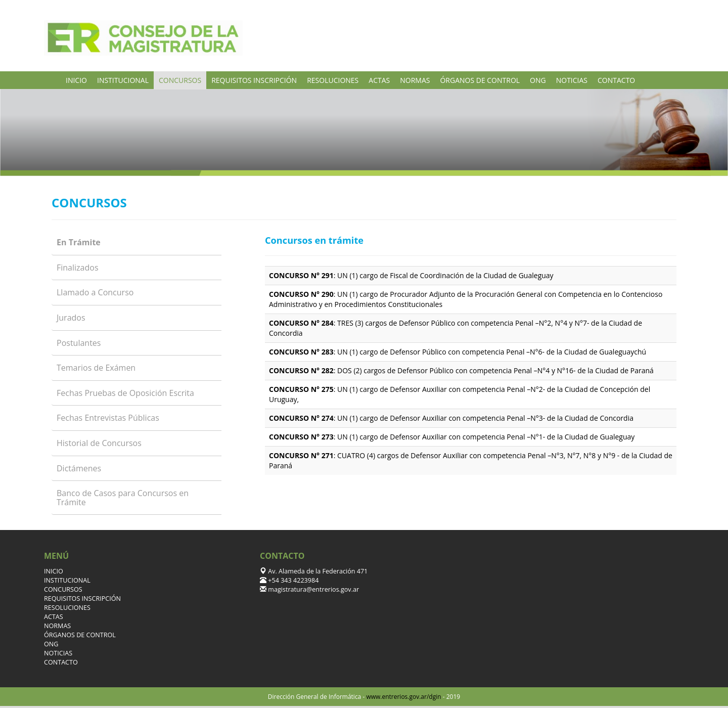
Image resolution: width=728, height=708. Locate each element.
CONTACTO (616, 80)
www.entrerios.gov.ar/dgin (403, 697)
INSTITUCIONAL (123, 80)
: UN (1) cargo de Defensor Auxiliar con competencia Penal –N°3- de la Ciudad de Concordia (451, 418)
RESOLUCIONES (333, 80)
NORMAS (415, 80)
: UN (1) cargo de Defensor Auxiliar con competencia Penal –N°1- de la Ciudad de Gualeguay (452, 437)
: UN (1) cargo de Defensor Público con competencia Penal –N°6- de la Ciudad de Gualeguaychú (458, 352)
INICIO (76, 80)
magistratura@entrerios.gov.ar (313, 589)
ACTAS (379, 80)
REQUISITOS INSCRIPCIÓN (254, 80)
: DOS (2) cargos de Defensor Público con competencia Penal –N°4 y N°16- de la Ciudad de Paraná (461, 370)
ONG (538, 80)
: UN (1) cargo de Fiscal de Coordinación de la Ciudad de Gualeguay (411, 275)
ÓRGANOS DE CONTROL (480, 80)
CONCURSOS (180, 80)
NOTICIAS (572, 80)
